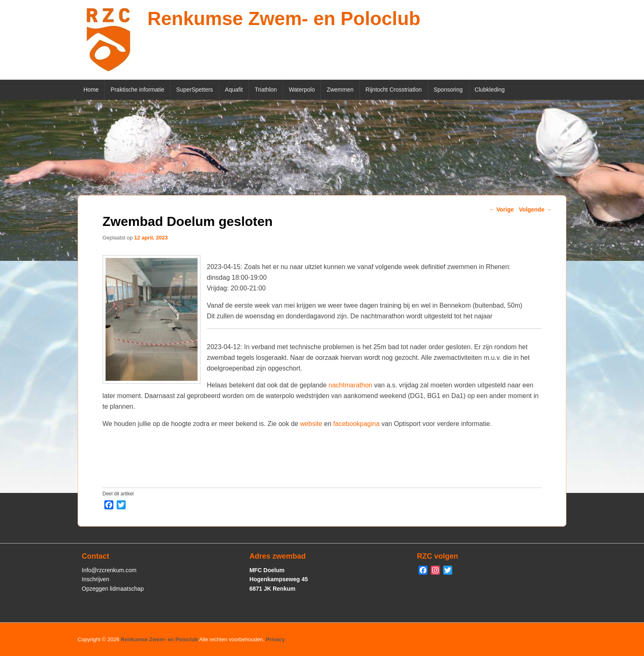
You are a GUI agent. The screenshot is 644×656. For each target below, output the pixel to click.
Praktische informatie (137, 90)
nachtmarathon (351, 385)
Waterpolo (302, 90)
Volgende (535, 209)
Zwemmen (340, 90)
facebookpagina (356, 424)
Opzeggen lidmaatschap (113, 589)
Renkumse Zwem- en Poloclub (284, 18)
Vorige (501, 209)
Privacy (275, 639)
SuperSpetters (195, 90)
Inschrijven (95, 579)
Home (91, 90)
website (311, 424)
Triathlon (266, 90)
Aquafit (234, 90)
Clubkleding (490, 90)
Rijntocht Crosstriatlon (394, 90)
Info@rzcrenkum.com (109, 570)
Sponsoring (448, 90)
